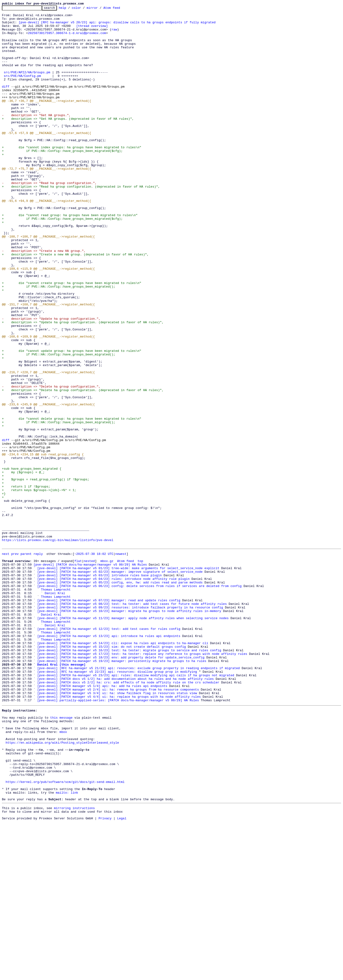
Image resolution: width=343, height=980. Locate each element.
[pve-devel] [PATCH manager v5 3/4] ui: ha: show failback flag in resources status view (117, 829)
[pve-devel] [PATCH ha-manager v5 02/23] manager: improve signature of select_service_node (120, 684)
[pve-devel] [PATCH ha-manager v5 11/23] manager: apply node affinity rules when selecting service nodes (133, 739)
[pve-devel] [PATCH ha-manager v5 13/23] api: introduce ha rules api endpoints (109, 761)
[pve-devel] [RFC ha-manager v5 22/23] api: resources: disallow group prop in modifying (117, 804)
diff (6, 103)
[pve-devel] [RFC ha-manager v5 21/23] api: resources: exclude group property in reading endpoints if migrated (138, 799)
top (140, 671)
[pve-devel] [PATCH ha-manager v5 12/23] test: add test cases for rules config (109, 752)
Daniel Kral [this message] (61, 795)
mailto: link (67, 947)
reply (38, 662)
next (6, 662)
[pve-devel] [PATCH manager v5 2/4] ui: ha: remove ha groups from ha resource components (118, 825)
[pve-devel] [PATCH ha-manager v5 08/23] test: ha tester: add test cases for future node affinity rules (132, 722)
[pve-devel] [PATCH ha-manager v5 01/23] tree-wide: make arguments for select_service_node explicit (128, 679)
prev (15, 662)
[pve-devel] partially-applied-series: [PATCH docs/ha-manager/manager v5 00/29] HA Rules (118, 838)
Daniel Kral (55, 709)
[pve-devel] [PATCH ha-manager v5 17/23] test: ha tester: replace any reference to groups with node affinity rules (142, 782)
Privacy (105, 976)
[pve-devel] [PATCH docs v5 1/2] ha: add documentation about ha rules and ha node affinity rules (125, 812)
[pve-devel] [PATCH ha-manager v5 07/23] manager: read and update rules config (109, 718)
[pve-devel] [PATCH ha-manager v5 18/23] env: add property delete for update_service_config (121, 786)
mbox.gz (107, 671)
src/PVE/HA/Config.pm (22, 90)
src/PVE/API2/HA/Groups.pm (27, 86)
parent (26, 662)
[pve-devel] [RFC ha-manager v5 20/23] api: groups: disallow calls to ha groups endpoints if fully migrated (117, 26)
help (70, 9)
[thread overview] (92, 30)
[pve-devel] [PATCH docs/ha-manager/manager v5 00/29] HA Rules (90, 675)
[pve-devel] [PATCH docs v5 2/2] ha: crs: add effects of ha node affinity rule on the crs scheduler (128, 816)
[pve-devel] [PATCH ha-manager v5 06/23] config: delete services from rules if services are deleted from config (139, 701)
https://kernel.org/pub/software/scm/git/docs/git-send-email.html (65, 935)
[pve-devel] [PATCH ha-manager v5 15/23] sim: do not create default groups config (111, 774)
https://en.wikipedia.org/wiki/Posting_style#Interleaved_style (62, 887)
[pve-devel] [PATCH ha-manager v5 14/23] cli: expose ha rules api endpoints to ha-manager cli (123, 769)
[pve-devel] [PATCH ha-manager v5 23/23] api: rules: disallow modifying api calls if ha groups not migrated (136, 808)
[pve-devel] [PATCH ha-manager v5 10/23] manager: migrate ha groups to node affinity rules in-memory (129, 731)
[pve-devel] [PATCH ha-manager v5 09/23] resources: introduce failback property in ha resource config (130, 726)
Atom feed (119, 9)
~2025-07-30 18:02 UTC (94, 662)
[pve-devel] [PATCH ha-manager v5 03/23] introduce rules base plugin (99, 688)
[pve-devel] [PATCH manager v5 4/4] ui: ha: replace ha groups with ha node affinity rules (119, 834)
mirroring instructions (74, 964)
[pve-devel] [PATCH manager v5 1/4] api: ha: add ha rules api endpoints (102, 821)
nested (89, 671)
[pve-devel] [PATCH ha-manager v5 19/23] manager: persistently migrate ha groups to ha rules (122, 791)
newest (121, 662)
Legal (122, 976)
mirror (100, 9)
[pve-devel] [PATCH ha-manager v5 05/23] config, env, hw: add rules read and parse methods (120, 696)
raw (114, 34)
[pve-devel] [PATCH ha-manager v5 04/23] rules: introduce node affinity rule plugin (113, 692)
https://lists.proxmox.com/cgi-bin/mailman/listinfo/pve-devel (58, 647)
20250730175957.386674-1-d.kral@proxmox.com (67, 39)
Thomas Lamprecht (56, 705)
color (84, 9)
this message (61, 857)
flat (78, 671)
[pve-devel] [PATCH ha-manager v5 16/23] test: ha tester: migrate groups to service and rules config (129, 778)
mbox (63, 875)
